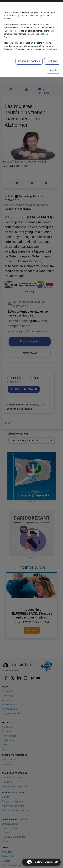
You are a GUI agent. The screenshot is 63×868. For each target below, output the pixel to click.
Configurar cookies (29, 61)
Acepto (53, 70)
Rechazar (52, 61)
